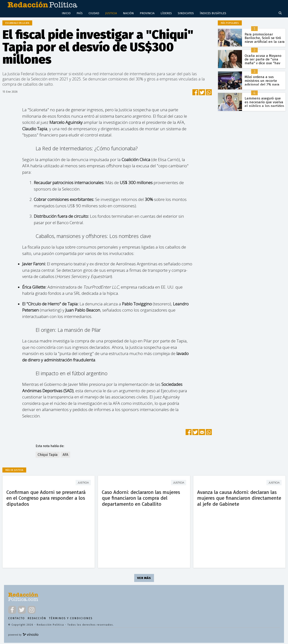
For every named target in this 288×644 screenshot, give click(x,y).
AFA (65, 456)
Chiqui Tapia (48, 456)
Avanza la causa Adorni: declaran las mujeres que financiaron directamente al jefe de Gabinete (239, 499)
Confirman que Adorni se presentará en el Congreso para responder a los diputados (46, 499)
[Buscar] (281, 15)
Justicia (83, 484)
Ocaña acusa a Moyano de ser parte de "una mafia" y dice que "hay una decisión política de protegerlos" (264, 64)
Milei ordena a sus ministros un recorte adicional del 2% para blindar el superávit (262, 84)
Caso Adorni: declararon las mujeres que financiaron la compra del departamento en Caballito (141, 499)
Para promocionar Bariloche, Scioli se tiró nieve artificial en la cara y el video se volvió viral (265, 41)
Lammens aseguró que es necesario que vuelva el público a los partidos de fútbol (264, 105)
